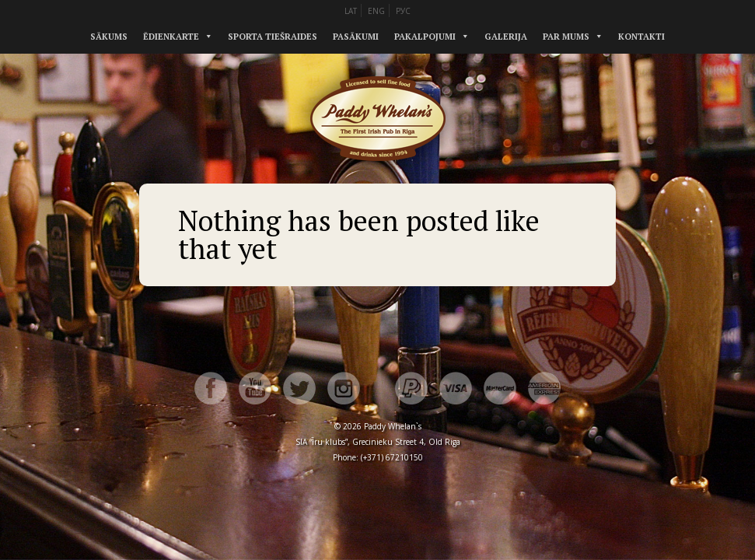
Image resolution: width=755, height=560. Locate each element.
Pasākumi (356, 37)
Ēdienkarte (171, 37)
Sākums (109, 37)
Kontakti (641, 37)
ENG (376, 11)
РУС (403, 11)
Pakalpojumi (425, 37)
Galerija (506, 37)
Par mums (566, 37)
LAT (351, 11)
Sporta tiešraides (273, 37)
